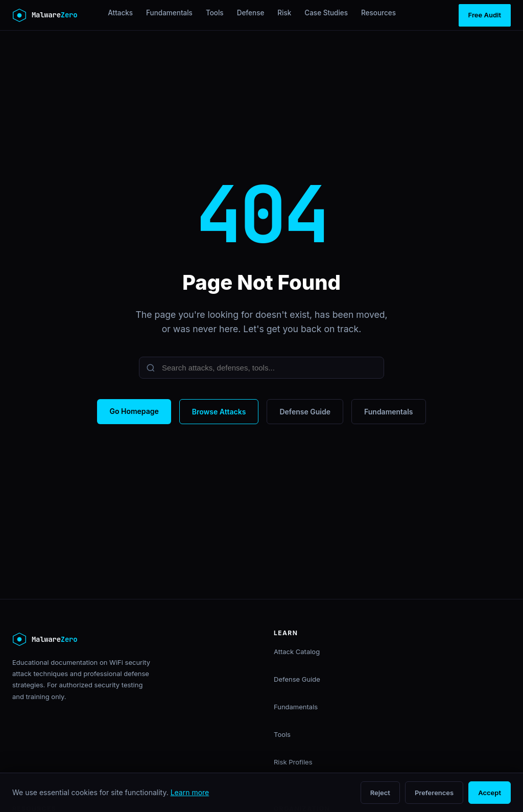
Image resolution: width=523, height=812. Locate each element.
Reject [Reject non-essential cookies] (380, 793)
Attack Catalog (297, 652)
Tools (215, 13)
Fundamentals (169, 13)
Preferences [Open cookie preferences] (434, 793)
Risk (284, 13)
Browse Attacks (219, 412)
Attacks (120, 13)
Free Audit (485, 15)
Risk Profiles (293, 762)
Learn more (190, 792)
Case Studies (326, 13)
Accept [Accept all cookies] (490, 793)
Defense (251, 13)
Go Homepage (134, 411)
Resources (378, 13)
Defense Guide (305, 412)
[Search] (261, 368)
